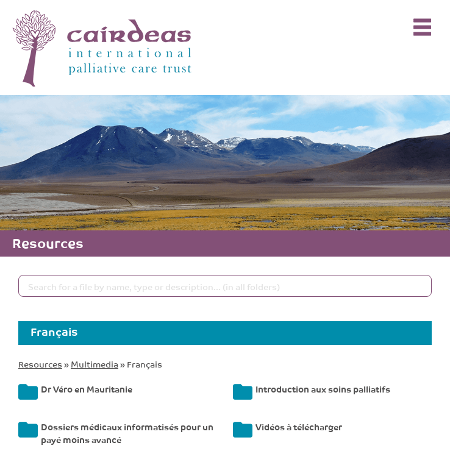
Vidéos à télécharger (299, 426)
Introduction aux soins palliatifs (323, 389)
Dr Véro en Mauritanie (87, 389)
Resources (40, 364)
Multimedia (95, 364)
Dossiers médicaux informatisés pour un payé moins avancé (127, 433)
